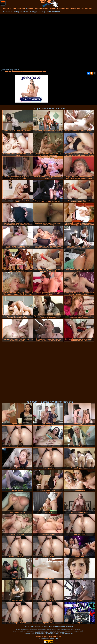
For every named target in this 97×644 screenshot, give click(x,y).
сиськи (34, 71)
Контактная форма (42, 637)
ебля (13, 71)
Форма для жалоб (55, 637)
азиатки (29, 71)
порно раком (42, 71)
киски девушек (21, 71)
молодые (8, 71)
